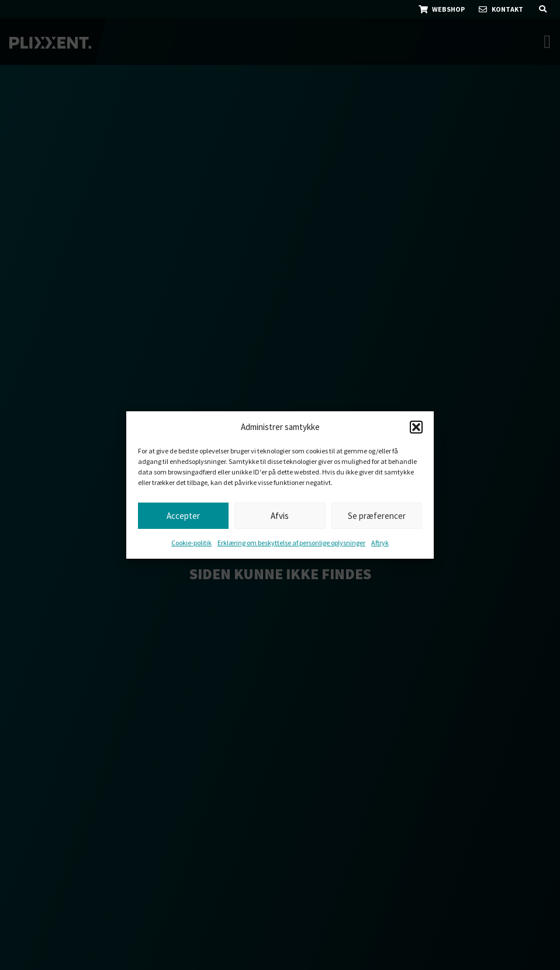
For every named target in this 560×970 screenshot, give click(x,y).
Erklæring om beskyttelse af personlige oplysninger (291, 543)
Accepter (183, 516)
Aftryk (380, 543)
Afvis (280, 516)
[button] (416, 427)
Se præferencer (377, 516)
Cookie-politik (191, 543)
